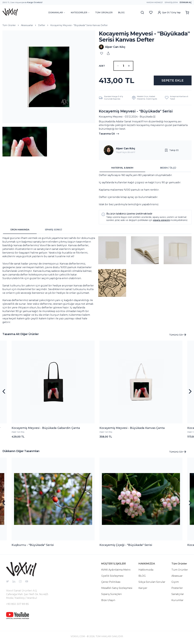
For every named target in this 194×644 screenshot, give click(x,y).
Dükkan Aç (186, 2)
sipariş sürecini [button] (161, 220)
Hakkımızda (146, 570)
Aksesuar (177, 576)
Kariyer (143, 588)
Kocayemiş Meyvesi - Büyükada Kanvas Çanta (132, 428)
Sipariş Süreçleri (112, 594)
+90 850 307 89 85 (17, 604)
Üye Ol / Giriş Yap (169, 12)
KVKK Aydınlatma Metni (116, 570)
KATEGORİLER (80, 12)
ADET (102, 66)
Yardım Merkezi (155, 2)
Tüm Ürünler (9, 25)
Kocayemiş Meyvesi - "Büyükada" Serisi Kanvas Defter (79, 25)
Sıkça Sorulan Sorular (152, 582)
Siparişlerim (171, 2)
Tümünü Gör (178, 335)
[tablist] (145, 168)
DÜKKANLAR (57, 12)
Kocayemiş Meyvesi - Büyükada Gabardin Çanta (46, 428)
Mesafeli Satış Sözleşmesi (117, 588)
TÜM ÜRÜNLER (104, 12)
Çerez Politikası (111, 582)
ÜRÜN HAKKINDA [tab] (20, 230)
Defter (42, 25)
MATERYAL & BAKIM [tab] (122, 168)
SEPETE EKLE (173, 80)
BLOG (121, 12)
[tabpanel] (145, 190)
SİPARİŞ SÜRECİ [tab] (53, 230)
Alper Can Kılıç (126, 148)
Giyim (175, 582)
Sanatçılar (178, 594)
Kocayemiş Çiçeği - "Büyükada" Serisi (126, 545)
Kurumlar (177, 600)
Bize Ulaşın (108, 600)
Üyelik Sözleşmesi (112, 576)
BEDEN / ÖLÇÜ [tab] (168, 168)
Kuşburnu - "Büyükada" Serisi (33, 545)
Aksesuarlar (27, 25)
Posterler (177, 588)
